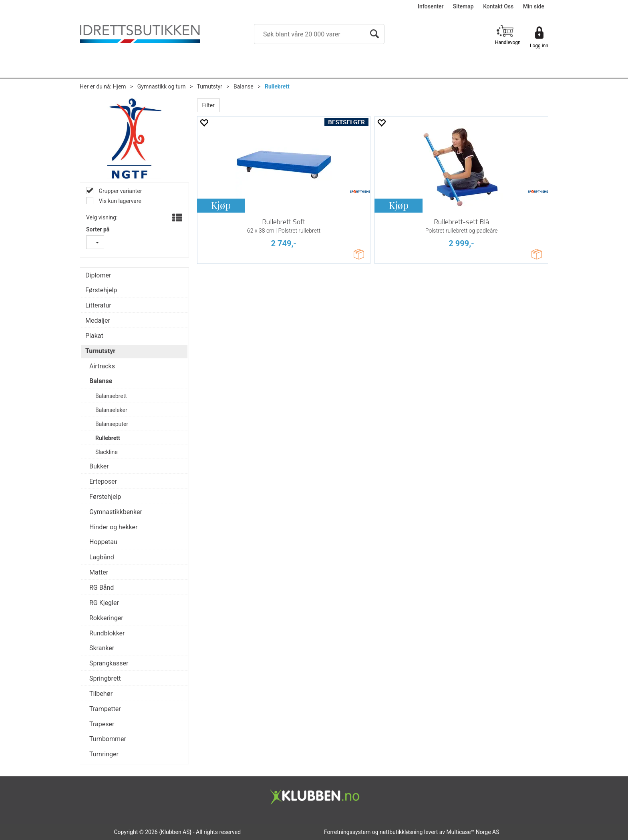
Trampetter (105, 709)
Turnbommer (108, 739)
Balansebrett (111, 396)
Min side (534, 6)
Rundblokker (107, 633)
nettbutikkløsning (401, 832)
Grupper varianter (120, 191)
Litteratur (98, 305)
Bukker (99, 466)
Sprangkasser (109, 663)
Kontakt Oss (498, 6)
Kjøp (221, 205)
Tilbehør (101, 694)
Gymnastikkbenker (116, 512)
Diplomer (98, 275)
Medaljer (98, 321)
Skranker (102, 648)
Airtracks (102, 366)
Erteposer (103, 481)
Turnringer (104, 754)
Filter (208, 105)
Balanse (244, 86)
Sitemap (463, 6)
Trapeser (102, 724)
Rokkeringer (106, 618)
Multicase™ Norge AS (473, 832)
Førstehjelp (101, 290)
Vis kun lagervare (119, 201)
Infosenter (431, 6)
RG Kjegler (104, 603)
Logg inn (539, 46)
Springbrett (105, 678)
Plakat (94, 336)
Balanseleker (111, 410)
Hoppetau (103, 542)
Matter (99, 572)
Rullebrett (277, 86)
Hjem (120, 86)
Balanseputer (112, 424)
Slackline (107, 452)
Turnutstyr (209, 86)
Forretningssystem (347, 832)
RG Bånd (102, 588)
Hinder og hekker (113, 527)
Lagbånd (102, 557)
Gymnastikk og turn (162, 86)
